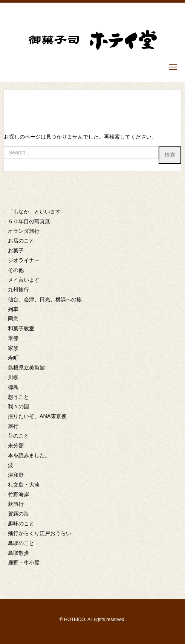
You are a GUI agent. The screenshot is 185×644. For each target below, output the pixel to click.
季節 (13, 338)
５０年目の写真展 (29, 221)
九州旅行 (18, 290)
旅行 (13, 426)
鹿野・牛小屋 (24, 563)
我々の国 (18, 406)
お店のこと (21, 241)
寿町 (13, 358)
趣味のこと (21, 523)
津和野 (16, 475)
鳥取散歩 (18, 553)
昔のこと (18, 436)
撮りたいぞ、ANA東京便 (37, 416)
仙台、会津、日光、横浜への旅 (45, 299)
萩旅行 (16, 504)
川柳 (13, 377)
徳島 (13, 387)
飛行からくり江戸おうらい (40, 533)
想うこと (18, 397)
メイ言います (24, 280)
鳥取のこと (21, 543)
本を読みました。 (29, 455)
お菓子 (16, 250)
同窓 (13, 319)
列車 (13, 309)
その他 (16, 270)
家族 (13, 348)
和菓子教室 (21, 328)
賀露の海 (18, 514)
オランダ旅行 (24, 231)
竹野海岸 (18, 494)
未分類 (16, 446)
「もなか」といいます (34, 212)
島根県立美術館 (26, 368)
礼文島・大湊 (24, 485)
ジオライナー (24, 260)
